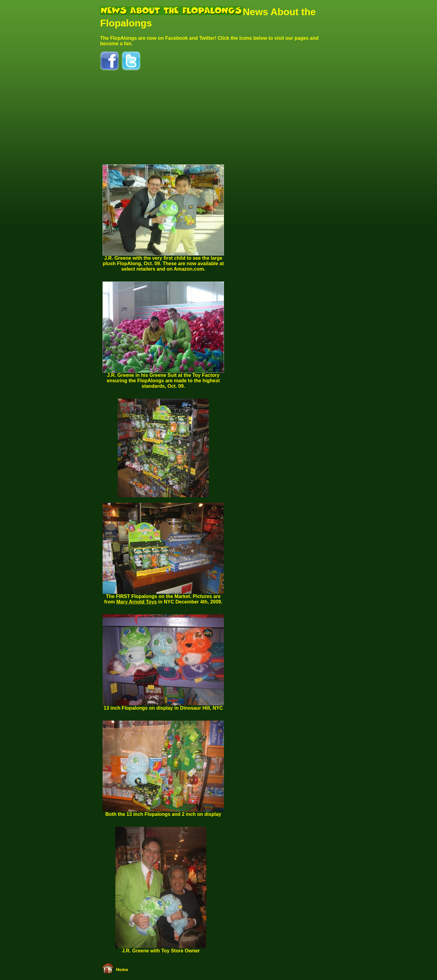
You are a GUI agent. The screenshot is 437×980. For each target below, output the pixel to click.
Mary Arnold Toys (136, 602)
